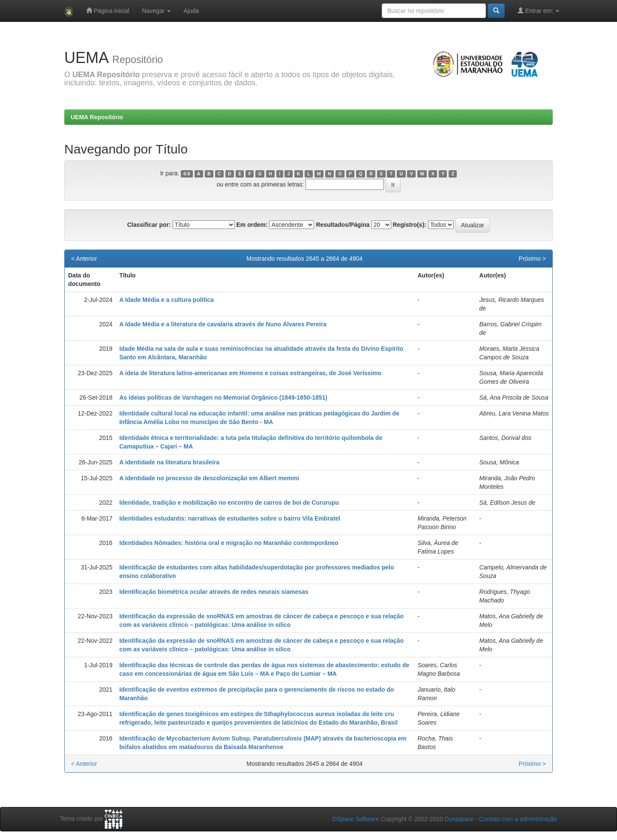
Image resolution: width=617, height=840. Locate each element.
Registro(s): (409, 225)
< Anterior (84, 259)
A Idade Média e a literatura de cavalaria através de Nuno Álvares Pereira (223, 324)
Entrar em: (538, 11)
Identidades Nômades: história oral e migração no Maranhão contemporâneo (229, 543)
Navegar (156, 11)
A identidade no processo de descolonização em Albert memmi (209, 478)
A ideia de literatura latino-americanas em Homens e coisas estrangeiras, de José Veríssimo (250, 373)
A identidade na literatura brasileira (169, 462)
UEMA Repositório (97, 117)
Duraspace (459, 819)
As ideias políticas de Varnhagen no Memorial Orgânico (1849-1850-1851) (223, 397)
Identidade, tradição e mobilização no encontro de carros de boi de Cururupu (229, 503)
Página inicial (108, 11)
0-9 (187, 174)
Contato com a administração (518, 819)
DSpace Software (356, 819)
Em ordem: (252, 225)
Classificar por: (149, 225)
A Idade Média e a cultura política (166, 300)
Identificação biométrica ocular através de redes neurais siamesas (214, 592)
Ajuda (191, 11)
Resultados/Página (343, 225)
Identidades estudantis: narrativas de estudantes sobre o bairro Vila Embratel (230, 518)
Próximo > (532, 259)
